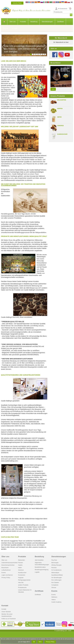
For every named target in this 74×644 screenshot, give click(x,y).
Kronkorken (22, 575)
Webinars (54, 597)
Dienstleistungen (47, 22)
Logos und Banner (7, 575)
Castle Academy (56, 602)
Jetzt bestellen (39, 560)
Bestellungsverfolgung (42, 570)
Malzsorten (62, 100)
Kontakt (15, 28)
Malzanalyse (55, 573)
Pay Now (54, 560)
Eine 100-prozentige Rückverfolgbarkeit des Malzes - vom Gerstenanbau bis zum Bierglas (24, 49)
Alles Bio (21, 583)
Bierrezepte (55, 563)
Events (6, 28)
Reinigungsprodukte (24, 580)
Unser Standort (6, 612)
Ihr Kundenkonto (63, 9)
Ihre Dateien (55, 583)
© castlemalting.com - (63, 631)
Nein (40, 642)
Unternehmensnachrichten (10, 563)
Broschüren (5, 568)
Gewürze (60, 126)
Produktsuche (22, 587)
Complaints (55, 585)
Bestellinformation (40, 567)
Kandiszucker (62, 134)
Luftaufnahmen (6, 570)
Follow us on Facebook (9, 619)
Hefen (59, 117)
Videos (54, 600)
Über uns (13, 22)
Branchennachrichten (8, 565)
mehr (53, 89)
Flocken (21, 563)
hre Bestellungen (57, 578)
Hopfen (60, 109)
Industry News (17, 3)
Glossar (54, 587)
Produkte (23, 22)
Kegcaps (21, 578)
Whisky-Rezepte (56, 565)
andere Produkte (23, 585)
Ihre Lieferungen (56, 580)
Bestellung (34, 22)
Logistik (37, 572)
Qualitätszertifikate (57, 575)
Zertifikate (60, 22)
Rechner (54, 568)
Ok (34, 642)
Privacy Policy (6, 578)
